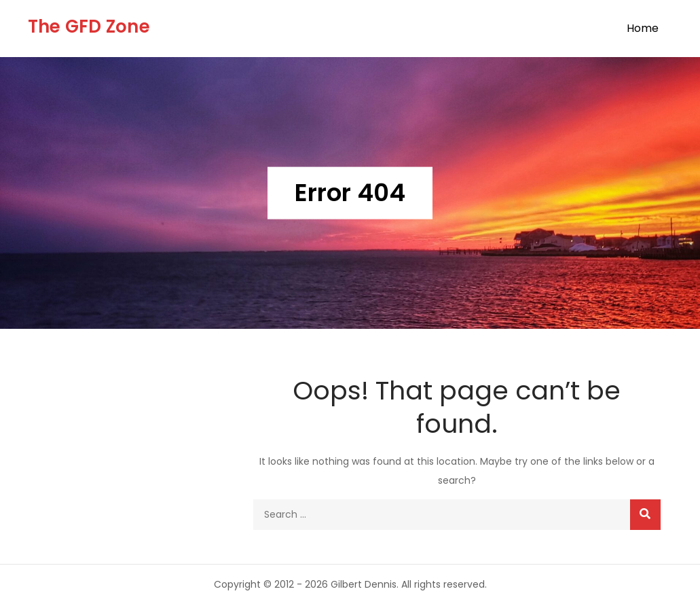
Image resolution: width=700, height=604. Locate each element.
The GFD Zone (89, 26)
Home (643, 28)
